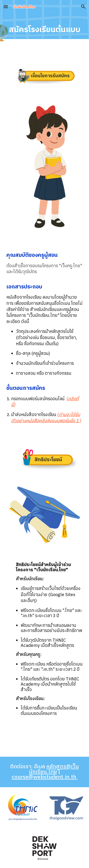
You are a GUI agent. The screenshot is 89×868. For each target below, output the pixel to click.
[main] (45, 30)
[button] (6, 6)
